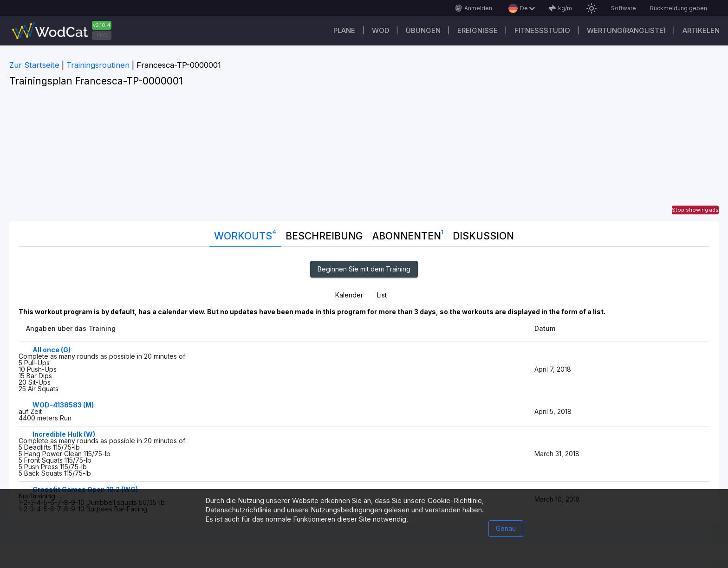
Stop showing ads (695, 210)
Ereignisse (478, 30)
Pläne (344, 30)
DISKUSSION (483, 236)
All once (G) (52, 350)
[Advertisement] (364, 156)
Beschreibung (324, 236)
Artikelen (701, 30)
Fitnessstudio (542, 30)
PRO (102, 35)
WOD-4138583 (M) (63, 405)
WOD (380, 30)
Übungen (423, 30)
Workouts (245, 234)
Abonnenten (408, 234)
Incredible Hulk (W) (64, 434)
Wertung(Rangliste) (626, 30)
